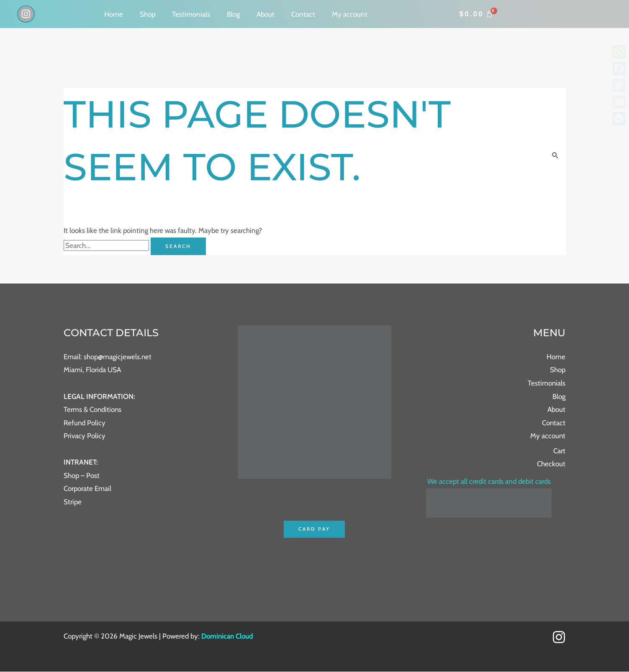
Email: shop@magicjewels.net (108, 357)
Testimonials (191, 14)
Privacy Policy (85, 436)
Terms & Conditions (93, 409)
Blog (233, 14)
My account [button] (350, 14)
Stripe (73, 502)
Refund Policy (85, 423)
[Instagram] (559, 637)
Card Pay (314, 529)
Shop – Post (82, 475)
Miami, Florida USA (92, 370)
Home (114, 14)
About (266, 14)
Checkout (551, 464)
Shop (148, 14)
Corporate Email (87, 489)
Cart (559, 451)
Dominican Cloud (227, 636)
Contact (303, 14)
